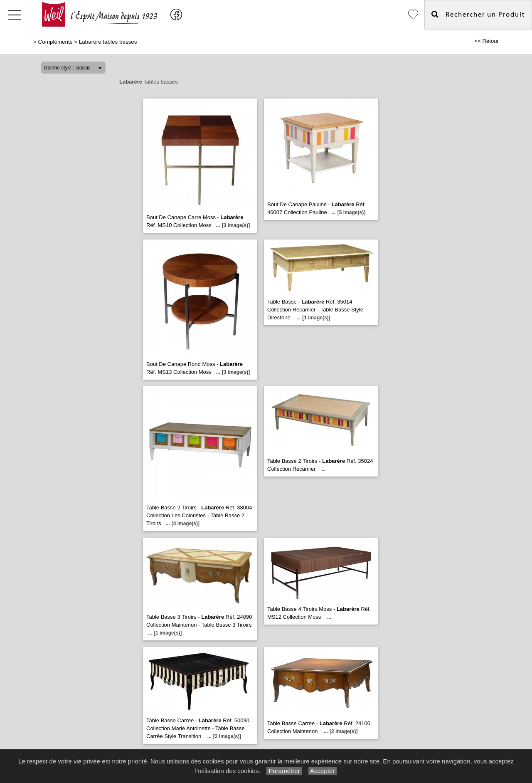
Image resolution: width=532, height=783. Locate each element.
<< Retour (486, 41)
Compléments (55, 42)
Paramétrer (284, 771)
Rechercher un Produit (478, 14)
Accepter (323, 771)
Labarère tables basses (108, 42)
